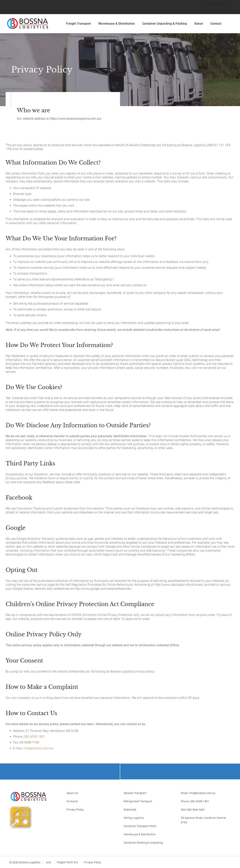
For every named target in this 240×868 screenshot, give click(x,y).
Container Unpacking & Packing (165, 24)
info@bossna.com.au (39, 748)
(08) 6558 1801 (34, 737)
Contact (216, 24)
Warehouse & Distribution (117, 24)
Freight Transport (78, 24)
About (198, 24)
